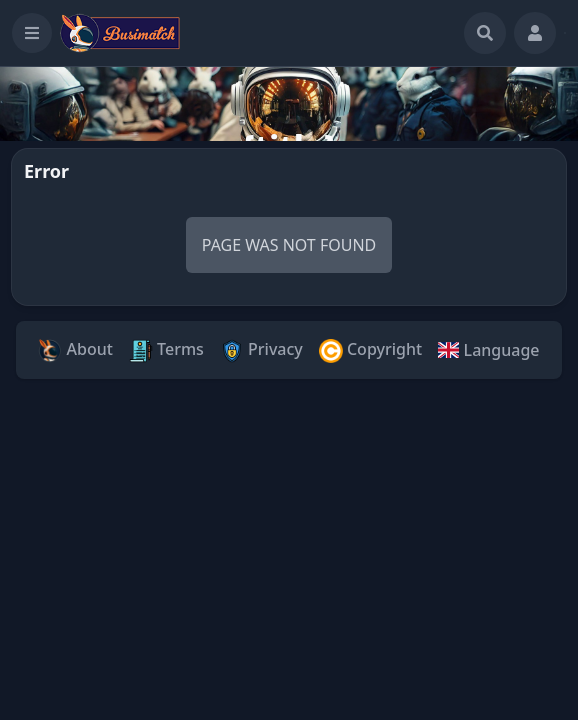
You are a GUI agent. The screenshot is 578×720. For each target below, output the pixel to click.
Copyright (370, 350)
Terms (166, 350)
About (75, 350)
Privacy (261, 350)
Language (488, 350)
